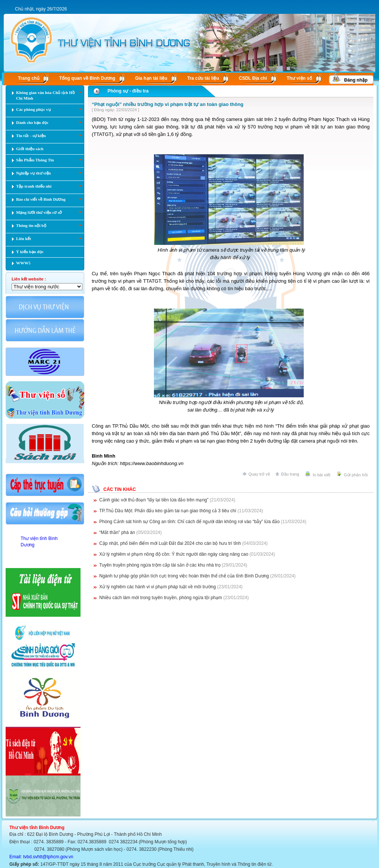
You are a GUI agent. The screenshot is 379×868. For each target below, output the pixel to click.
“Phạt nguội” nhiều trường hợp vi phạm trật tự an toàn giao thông (168, 104)
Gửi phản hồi (356, 475)
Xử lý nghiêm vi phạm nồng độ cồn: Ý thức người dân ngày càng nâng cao (174, 554)
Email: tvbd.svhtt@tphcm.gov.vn (41, 857)
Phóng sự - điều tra (128, 91)
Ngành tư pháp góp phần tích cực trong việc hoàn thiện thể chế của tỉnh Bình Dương (184, 576)
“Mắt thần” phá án (117, 532)
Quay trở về (259, 474)
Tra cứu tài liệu (203, 78)
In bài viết (322, 475)
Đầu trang (290, 474)
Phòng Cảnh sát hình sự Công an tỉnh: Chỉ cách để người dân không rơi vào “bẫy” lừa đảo (189, 522)
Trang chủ (29, 78)
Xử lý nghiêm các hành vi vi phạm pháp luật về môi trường (157, 587)
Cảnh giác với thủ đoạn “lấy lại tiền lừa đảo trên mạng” (154, 500)
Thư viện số (299, 78)
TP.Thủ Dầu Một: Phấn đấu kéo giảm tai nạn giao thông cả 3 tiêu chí (168, 511)
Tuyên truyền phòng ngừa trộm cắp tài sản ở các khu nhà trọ (160, 565)
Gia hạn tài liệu (151, 78)
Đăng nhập (356, 80)
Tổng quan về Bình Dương (87, 78)
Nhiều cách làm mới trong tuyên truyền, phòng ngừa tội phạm (161, 598)
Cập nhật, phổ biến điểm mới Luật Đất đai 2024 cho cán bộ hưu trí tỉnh (170, 543)
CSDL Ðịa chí (253, 78)
